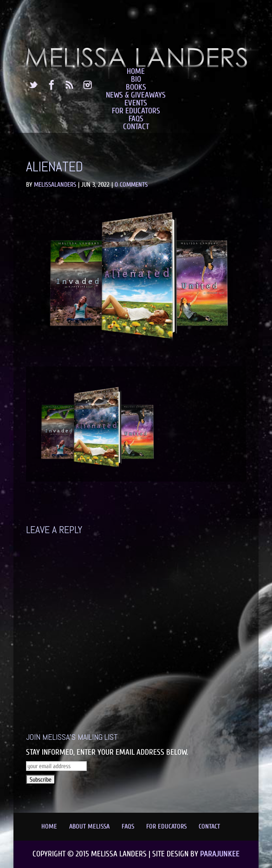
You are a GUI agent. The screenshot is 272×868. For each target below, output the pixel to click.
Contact (136, 127)
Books (136, 87)
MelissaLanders (55, 185)
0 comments (131, 185)
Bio (136, 79)
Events (136, 103)
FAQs (136, 119)
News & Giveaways (136, 95)
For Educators (136, 111)
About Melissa (89, 826)
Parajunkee (220, 854)
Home (136, 71)
